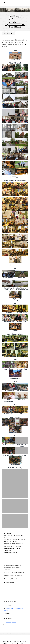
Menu (6, 3)
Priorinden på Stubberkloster (12, 579)
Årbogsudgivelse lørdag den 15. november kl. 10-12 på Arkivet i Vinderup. (13, 567)
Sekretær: (7, 539)
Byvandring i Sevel (11, 622)
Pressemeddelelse (9, 582)
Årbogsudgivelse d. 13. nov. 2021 (13, 576)
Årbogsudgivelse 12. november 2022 (14, 572)
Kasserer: (7, 543)
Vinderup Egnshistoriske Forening (15, 24)
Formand (7, 535)
